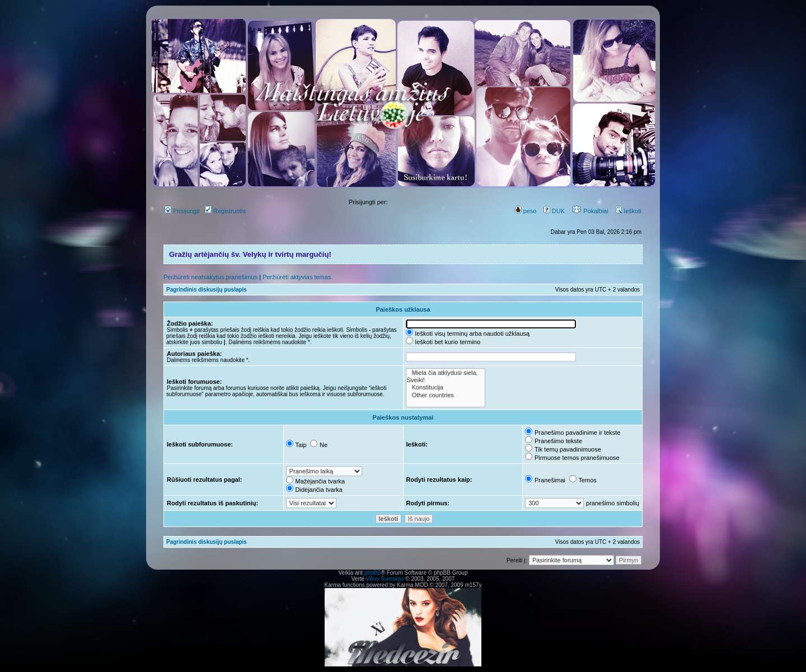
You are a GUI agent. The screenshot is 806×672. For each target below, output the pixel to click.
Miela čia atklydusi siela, (446, 373)
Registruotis (225, 211)
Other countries (446, 395)
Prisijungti (182, 211)
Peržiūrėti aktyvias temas (297, 277)
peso (526, 211)
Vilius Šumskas (385, 579)
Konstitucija (446, 387)
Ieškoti (628, 211)
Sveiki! (446, 380)
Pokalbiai (590, 211)
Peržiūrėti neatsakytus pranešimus (210, 277)
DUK (554, 211)
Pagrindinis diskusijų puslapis (207, 290)
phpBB (373, 573)
